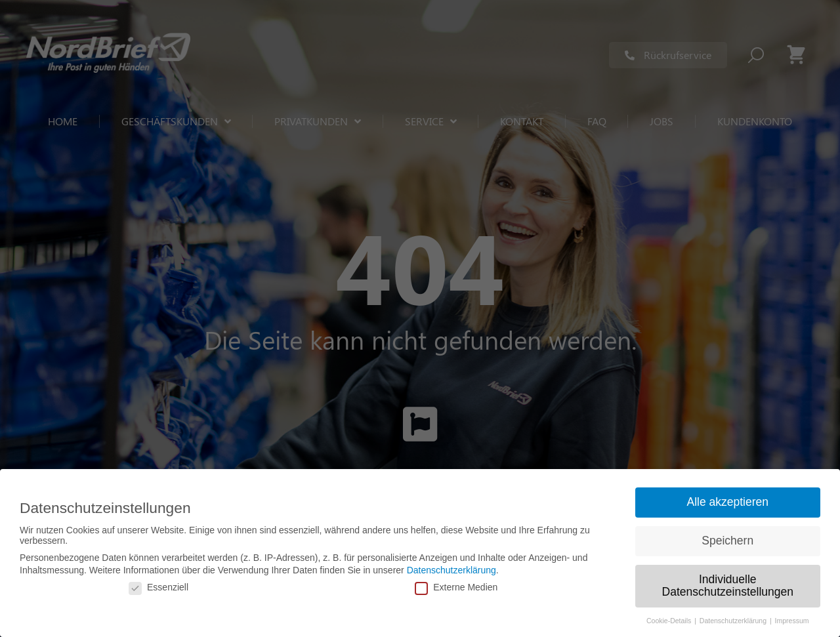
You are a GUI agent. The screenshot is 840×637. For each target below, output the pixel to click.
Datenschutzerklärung (451, 570)
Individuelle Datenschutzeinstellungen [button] (728, 586)
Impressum (792, 621)
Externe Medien (456, 587)
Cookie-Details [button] (670, 621)
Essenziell (158, 587)
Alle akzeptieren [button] (727, 502)
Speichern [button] (727, 541)
